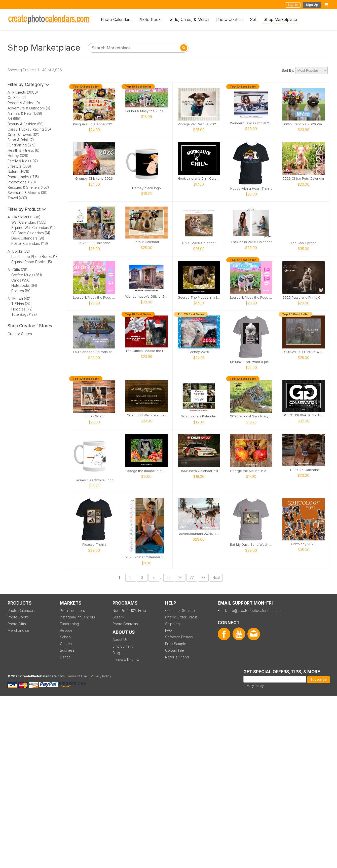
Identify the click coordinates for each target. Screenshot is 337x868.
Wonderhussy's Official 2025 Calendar (146, 297)
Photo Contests (125, 624)
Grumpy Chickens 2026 (94, 179)
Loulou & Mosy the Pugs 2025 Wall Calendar (94, 298)
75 (169, 578)
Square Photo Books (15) (32, 262)
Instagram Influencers (78, 617)
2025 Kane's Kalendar (199, 416)
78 (203, 578)
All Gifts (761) (18, 270)
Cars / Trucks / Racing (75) (29, 129)
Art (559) (15, 119)
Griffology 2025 (303, 544)
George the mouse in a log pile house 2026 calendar (146, 471)
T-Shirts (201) (22, 304)
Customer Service (180, 610)
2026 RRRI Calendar (94, 243)
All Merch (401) (20, 299)
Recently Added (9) (24, 103)
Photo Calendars (116, 19)
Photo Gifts (17, 624)
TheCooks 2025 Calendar (251, 242)
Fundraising (69, 624)
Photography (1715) (23, 177)
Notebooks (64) (24, 285)
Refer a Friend (177, 657)
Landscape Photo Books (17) (35, 257)
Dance (65, 657)
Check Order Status (181, 617)
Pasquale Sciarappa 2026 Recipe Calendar (94, 124)
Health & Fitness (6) (24, 150)
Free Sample (176, 644)
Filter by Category (28, 85)
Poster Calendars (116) (30, 243)
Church (66, 644)
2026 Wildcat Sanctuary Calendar (251, 416)
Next (216, 578)
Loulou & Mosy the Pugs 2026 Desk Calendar (146, 111)
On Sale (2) (17, 97)
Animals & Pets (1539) (25, 113)
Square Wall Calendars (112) (34, 228)
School (66, 637)
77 (192, 578)
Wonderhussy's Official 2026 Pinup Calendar (251, 123)
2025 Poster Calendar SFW (146, 557)
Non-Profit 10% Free (129, 610)
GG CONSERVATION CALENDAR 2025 (304, 415)
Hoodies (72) (22, 309)
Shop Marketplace (280, 19)
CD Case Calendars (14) (31, 233)
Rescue (66, 630)
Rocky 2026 (94, 416)
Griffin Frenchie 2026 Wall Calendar (304, 124)
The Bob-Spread (303, 243)
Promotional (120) (22, 182)
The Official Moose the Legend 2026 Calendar (146, 351)
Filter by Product (27, 209)
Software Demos (179, 637)
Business (67, 650)
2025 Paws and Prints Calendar (304, 298)
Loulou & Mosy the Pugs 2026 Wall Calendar (251, 298)
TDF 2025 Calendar (304, 470)
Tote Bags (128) (24, 314)
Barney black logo (146, 188)
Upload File (175, 650)
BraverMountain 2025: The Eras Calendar (199, 534)
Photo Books (151, 19)
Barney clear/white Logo (94, 480)
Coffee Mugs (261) (27, 275)
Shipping (172, 624)
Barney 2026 (199, 352)
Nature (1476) (18, 171)
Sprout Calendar (146, 242)
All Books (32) (19, 251)
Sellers (118, 617)
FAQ (168, 630)
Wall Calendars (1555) (29, 222)
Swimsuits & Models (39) (28, 193)
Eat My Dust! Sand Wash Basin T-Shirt (251, 545)
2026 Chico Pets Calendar (303, 179)
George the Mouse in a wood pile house (251, 471)
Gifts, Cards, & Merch (189, 19)
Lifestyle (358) (19, 166)
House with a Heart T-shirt (251, 189)
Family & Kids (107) (23, 161)
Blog (116, 653)
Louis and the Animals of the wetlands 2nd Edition (94, 352)
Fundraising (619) (22, 145)
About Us (120, 639)
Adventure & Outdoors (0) (29, 108)
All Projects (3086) (23, 92)
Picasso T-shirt (94, 545)
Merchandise (18, 630)
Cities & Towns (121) (24, 134)
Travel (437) (17, 198)
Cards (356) (21, 280)
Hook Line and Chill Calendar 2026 (199, 179)
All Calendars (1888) (24, 217)
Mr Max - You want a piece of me (251, 362)
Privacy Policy (254, 686)
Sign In (293, 5)
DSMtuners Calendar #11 (199, 471)
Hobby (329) (18, 156)
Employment (123, 646)
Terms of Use (77, 676)
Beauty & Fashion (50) (26, 124)
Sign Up (312, 5)
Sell (253, 19)
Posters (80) (22, 291)
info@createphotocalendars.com (255, 610)
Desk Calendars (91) (28, 238)
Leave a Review (126, 660)
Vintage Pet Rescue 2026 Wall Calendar (199, 124)
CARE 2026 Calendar (199, 243)
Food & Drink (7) (21, 140)
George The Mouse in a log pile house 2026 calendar (199, 298)
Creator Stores (20, 334)
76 (180, 578)
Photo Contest (230, 19)
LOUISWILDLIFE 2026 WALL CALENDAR (304, 352)
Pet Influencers (72, 610)
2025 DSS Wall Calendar (146, 415)
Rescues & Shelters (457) (28, 187)
